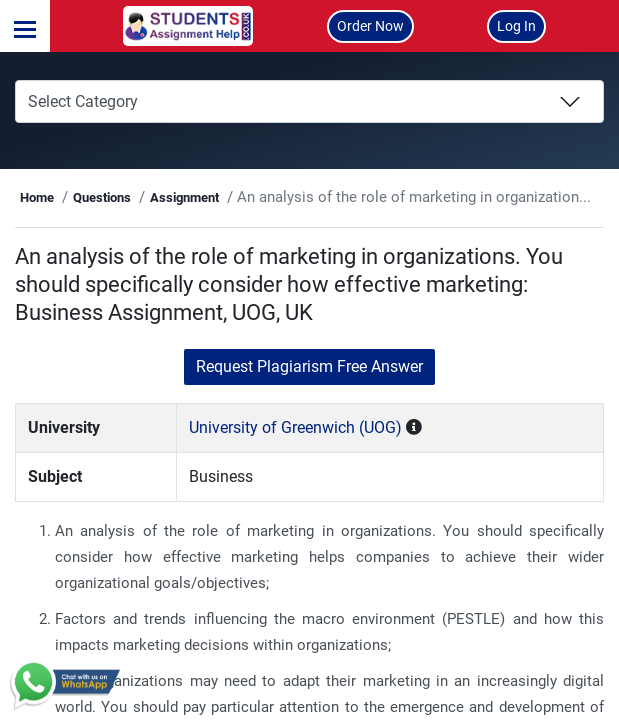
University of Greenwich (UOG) (313, 427)
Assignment (223, 197)
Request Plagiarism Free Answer (309, 366)
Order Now (370, 26)
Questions (141, 197)
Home (77, 197)
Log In (516, 26)
